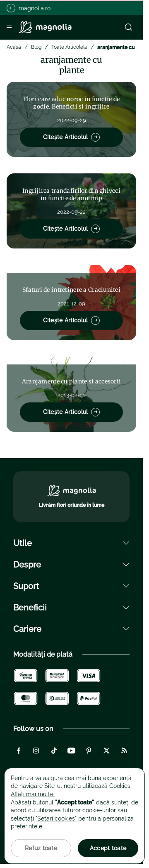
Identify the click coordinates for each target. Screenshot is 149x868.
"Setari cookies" (56, 818)
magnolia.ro (29, 8)
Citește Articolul (72, 137)
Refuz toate (41, 848)
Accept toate (108, 848)
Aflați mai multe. (33, 794)
